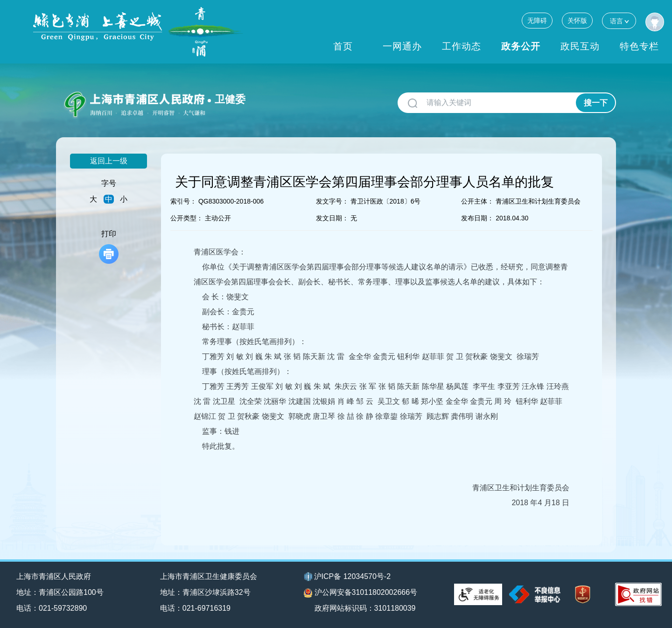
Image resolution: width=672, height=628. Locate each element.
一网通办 (402, 46)
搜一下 (596, 103)
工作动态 (462, 46)
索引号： (183, 201)
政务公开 (521, 46)
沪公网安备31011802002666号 (361, 593)
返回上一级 (109, 161)
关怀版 (577, 21)
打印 (109, 247)
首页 (343, 46)
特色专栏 (639, 46)
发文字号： (332, 201)
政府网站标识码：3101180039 (365, 608)
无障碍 (537, 21)
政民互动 (580, 46)
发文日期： (332, 218)
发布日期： (477, 218)
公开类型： (187, 218)
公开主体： (477, 201)
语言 (619, 21)
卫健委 (230, 99)
